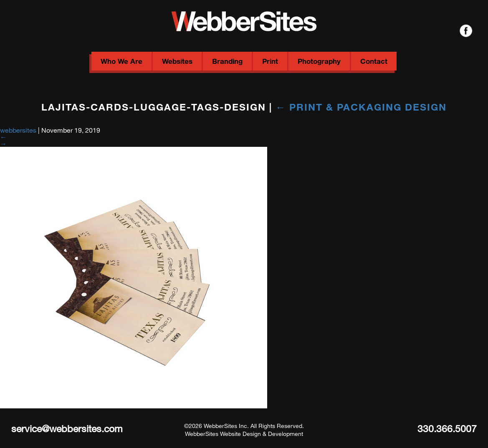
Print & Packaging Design (361, 107)
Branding (227, 61)
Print (270, 61)
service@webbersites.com (67, 428)
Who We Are (121, 61)
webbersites (18, 130)
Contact (374, 61)
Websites (177, 61)
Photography (319, 61)
